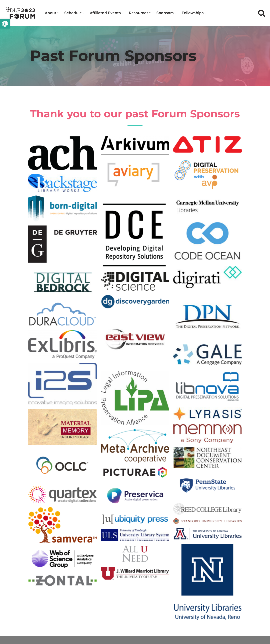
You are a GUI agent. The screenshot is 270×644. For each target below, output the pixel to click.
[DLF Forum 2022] (21, 13)
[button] (5, 24)
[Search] (262, 13)
